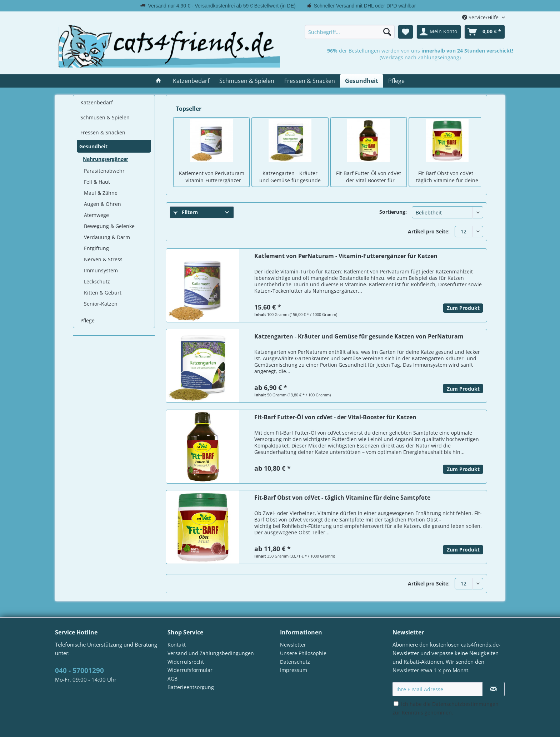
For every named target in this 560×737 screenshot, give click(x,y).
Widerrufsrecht (186, 662)
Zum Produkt (463, 308)
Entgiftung (96, 248)
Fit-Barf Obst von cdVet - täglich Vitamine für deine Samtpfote (447, 177)
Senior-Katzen (101, 304)
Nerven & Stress (103, 259)
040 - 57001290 (79, 671)
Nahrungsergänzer (106, 159)
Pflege (87, 320)
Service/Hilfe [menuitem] (481, 17)
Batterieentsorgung (191, 687)
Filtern (186, 212)
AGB (172, 679)
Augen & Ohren (102, 204)
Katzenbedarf (97, 102)
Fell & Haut (97, 182)
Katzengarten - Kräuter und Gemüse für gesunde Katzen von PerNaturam (290, 177)
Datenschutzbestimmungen (465, 704)
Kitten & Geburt (103, 293)
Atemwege (96, 215)
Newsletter (293, 645)
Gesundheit (93, 146)
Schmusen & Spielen (105, 117)
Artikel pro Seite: (429, 231)
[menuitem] (350, 32)
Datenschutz (295, 662)
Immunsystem (101, 270)
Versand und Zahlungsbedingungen (211, 653)
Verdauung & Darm (107, 237)
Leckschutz (97, 281)
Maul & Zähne (101, 193)
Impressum (294, 670)
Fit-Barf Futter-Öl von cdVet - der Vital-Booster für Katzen (369, 177)
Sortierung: (393, 212)
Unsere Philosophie (303, 653)
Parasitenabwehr (104, 171)
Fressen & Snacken (103, 132)
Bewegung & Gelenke (109, 226)
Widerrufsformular (190, 670)
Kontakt (177, 645)
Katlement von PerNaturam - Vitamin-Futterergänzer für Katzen (212, 177)
